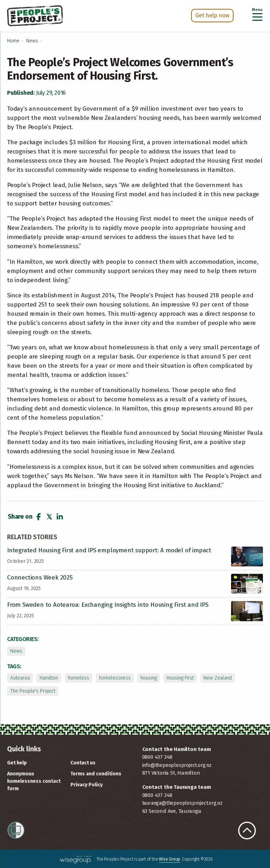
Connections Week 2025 (40, 578)
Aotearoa (20, 678)
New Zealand (218, 678)
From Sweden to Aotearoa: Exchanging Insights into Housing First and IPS (108, 605)
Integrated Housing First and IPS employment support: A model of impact (109, 550)
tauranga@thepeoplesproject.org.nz (182, 803)
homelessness (115, 678)
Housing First (180, 678)
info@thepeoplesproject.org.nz (177, 765)
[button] (39, 517)
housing (149, 678)
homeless (79, 678)
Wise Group (170, 859)
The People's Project (33, 691)
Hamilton (49, 678)
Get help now (212, 15)
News (32, 41)
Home (13, 41)
